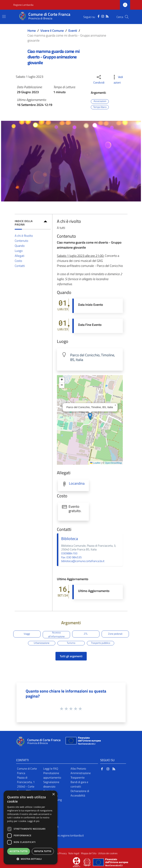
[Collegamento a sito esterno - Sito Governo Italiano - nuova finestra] (87, 862)
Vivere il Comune (52, 31)
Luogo (19, 251)
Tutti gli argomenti (71, 656)
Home (32, 31)
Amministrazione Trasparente (81, 775)
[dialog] (31, 827)
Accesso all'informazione (56, 635)
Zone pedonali (115, 634)
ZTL (86, 634)
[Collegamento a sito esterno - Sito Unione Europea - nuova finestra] (83, 742)
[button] (90, 416)
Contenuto (21, 241)
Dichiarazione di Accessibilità (80, 793)
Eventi (73, 31)
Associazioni (100, 101)
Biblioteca (70, 539)
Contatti (20, 266)
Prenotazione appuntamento (52, 775)
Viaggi (27, 634)
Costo (18, 261)
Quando (20, 246)
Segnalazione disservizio (51, 784)
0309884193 (69, 553)
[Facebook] (99, 16)
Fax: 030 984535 (71, 557)
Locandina (77, 483)
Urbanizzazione (42, 643)
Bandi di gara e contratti (79, 784)
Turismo (71, 643)
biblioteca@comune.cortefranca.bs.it (83, 561)
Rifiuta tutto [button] (43, 851)
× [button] (53, 794)
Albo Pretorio (78, 769)
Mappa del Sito (89, 853)
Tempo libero (100, 107)
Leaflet (95, 463)
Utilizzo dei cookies (108, 853)
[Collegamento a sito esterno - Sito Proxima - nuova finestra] (76, 862)
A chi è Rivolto (24, 236)
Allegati (20, 256)
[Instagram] (103, 16)
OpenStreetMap (113, 463)
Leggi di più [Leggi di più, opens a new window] (33, 821)
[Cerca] (127, 17)
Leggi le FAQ (51, 769)
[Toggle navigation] (4, 16)
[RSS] (107, 16)
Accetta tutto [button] (18, 851)
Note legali (74, 853)
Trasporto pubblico (101, 643)
